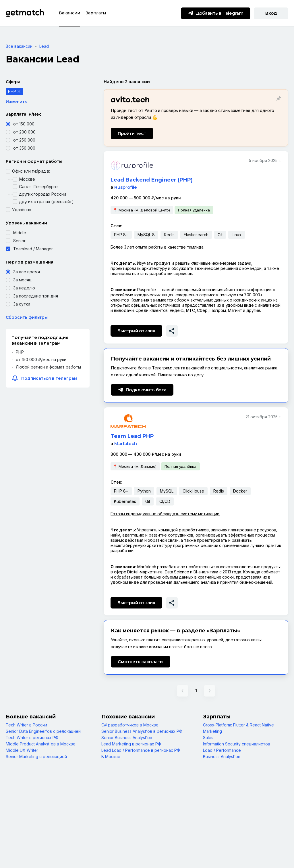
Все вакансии (19, 46)
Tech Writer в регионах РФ (32, 738)
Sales (208, 738)
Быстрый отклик (136, 331)
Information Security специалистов (237, 744)
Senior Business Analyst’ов (127, 738)
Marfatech (126, 443)
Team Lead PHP (132, 436)
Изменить (16, 102)
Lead (44, 46)
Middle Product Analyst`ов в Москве (41, 744)
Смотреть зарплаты (141, 662)
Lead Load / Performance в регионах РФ (141, 750)
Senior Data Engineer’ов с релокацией (43, 731)
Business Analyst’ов (222, 757)
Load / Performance (222, 750)
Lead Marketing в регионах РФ (131, 744)
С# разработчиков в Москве (130, 725)
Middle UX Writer (22, 750)
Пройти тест (132, 133)
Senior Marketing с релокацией (36, 757)
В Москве (111, 757)
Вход (271, 13)
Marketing (212, 731)
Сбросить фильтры (27, 317)
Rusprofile (126, 187)
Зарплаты (96, 13)
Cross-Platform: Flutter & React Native (238, 725)
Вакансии (69, 13)
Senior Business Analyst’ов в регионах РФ (142, 731)
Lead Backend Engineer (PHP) (152, 180)
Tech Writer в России (26, 725)
